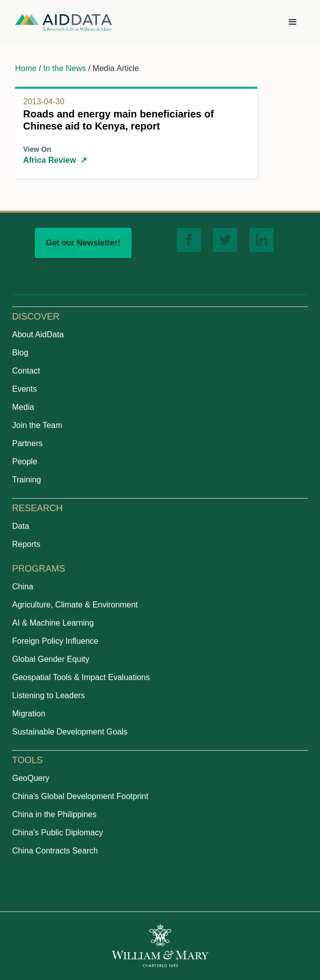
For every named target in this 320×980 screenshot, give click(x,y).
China (23, 587)
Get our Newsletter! (83, 243)
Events (24, 389)
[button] (293, 22)
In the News (65, 68)
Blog (20, 353)
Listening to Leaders (48, 695)
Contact (26, 371)
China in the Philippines (54, 814)
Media (23, 407)
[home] (64, 22)
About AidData (38, 334)
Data (21, 526)
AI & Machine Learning (53, 623)
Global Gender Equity (51, 659)
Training (26, 480)
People (25, 462)
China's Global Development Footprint (80, 796)
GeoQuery (31, 778)
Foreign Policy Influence (55, 641)
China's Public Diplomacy (58, 833)
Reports (26, 544)
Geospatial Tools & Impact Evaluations (81, 677)
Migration (29, 714)
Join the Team (37, 425)
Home (26, 68)
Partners (27, 443)
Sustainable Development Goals (70, 732)
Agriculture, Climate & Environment (75, 605)
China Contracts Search (55, 851)
